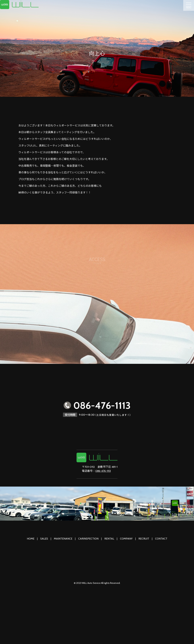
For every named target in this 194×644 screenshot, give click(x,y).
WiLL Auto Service (91, 583)
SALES (44, 539)
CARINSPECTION (88, 539)
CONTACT (161, 539)
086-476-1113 (103, 471)
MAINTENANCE (63, 539)
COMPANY (126, 539)
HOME (31, 539)
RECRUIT (144, 539)
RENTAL (109, 539)
